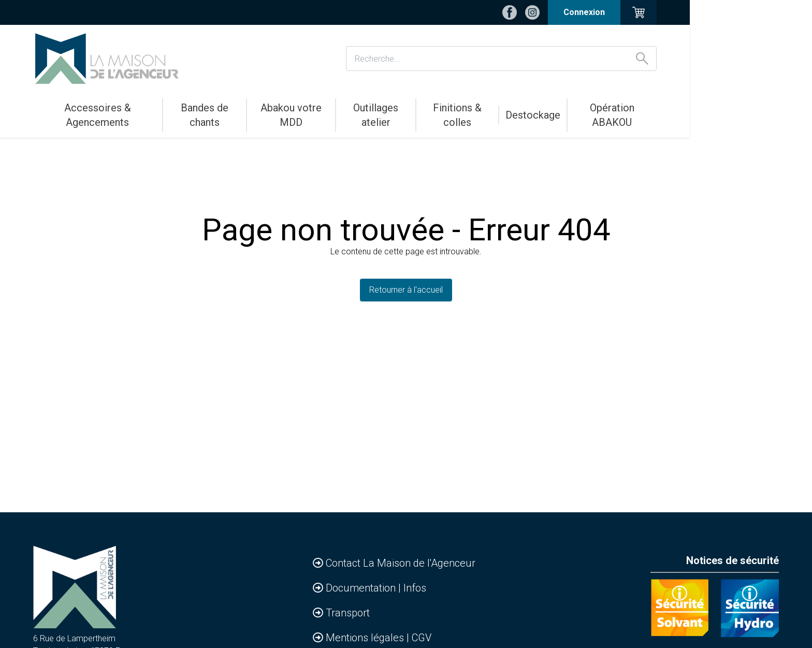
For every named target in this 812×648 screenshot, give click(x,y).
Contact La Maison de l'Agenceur (401, 563)
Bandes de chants (253, 108)
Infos (415, 588)
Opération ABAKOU (702, 108)
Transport (348, 613)
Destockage (617, 108)
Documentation (362, 588)
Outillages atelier (445, 108)
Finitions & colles (537, 108)
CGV (422, 638)
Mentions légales (366, 638)
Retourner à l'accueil (406, 290)
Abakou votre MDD (350, 108)
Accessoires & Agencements (134, 108)
